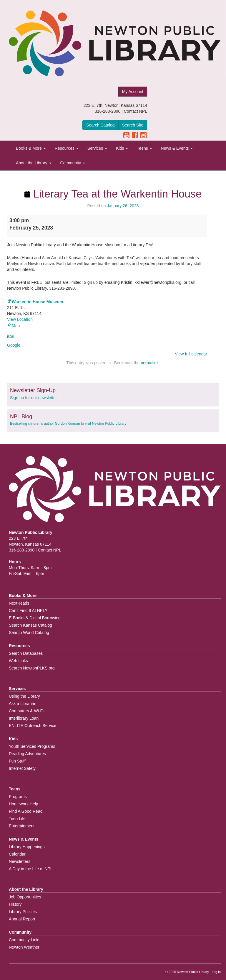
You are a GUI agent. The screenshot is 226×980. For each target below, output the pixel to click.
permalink (150, 363)
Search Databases (26, 653)
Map (13, 326)
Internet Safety (22, 768)
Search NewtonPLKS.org (32, 668)
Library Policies (23, 912)
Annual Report (22, 919)
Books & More (31, 148)
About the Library (34, 163)
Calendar (17, 854)
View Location (20, 319)
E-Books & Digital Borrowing (35, 618)
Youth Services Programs (32, 746)
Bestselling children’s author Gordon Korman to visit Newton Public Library (68, 424)
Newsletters (20, 861)
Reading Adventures (27, 754)
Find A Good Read (26, 811)
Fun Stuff (17, 761)
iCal (11, 336)
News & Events (177, 148)
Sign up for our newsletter (34, 398)
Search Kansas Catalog (30, 625)
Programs (18, 797)
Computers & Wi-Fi (26, 711)
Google (14, 345)
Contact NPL (136, 111)
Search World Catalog (29, 632)
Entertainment (22, 826)
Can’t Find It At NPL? (28, 610)
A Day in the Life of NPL (31, 869)
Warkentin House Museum (35, 302)
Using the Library (24, 696)
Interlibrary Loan (24, 718)
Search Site (133, 125)
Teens (144, 148)
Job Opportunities (25, 897)
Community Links (25, 940)
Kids (122, 148)
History (15, 904)
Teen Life (17, 819)
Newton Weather (24, 947)
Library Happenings (27, 847)
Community (73, 163)
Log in (216, 972)
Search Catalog (100, 125)
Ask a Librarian (23, 704)
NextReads (19, 603)
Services (97, 148)
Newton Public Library (193, 972)
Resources (67, 148)
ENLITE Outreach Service (33, 726)
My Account (133, 92)
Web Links (18, 661)
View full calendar (191, 354)
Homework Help (24, 804)
